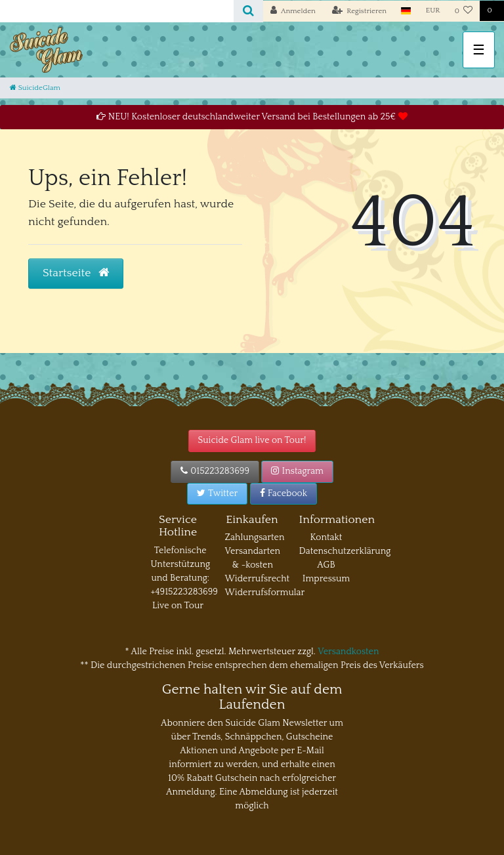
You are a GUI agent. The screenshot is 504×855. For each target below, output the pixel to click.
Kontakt (326, 537)
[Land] (406, 11)
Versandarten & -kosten (253, 558)
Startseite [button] (76, 273)
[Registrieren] (360, 11)
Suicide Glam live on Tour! (252, 440)
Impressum (326, 579)
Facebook (284, 493)
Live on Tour (178, 606)
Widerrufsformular (265, 593)
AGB (326, 565)
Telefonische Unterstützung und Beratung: (181, 564)
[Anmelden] (293, 11)
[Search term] (117, 11)
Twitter (217, 493)
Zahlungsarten (255, 537)
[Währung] (433, 11)
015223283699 (215, 471)
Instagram (297, 471)
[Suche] (248, 11)
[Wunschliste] (464, 11)
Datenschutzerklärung (345, 551)
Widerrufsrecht (258, 579)
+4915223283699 (184, 592)
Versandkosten (348, 652)
